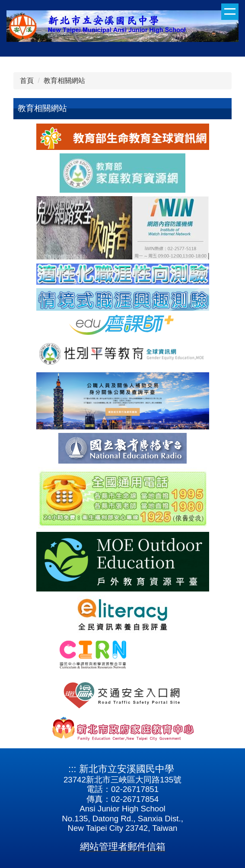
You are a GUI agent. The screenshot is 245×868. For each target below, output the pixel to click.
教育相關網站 (64, 81)
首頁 (27, 81)
